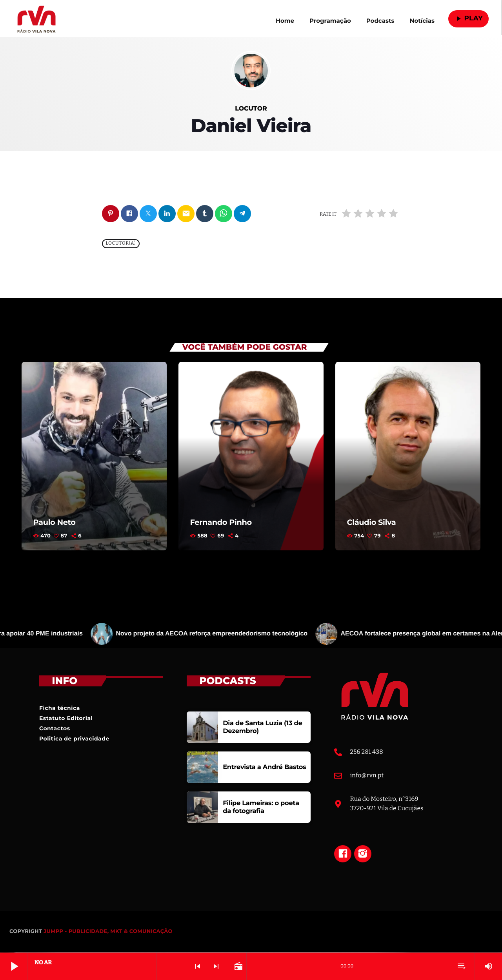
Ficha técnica (60, 708)
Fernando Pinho (222, 523)
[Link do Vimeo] (36, 19)
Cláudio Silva (372, 523)
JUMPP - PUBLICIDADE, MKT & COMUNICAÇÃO (108, 932)
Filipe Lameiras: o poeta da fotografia (260, 808)
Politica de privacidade (74, 739)
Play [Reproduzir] (468, 19)
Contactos (55, 729)
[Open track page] (238, 966)
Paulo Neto (55, 523)
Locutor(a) (121, 244)
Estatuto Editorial (66, 719)
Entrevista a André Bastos (263, 768)
